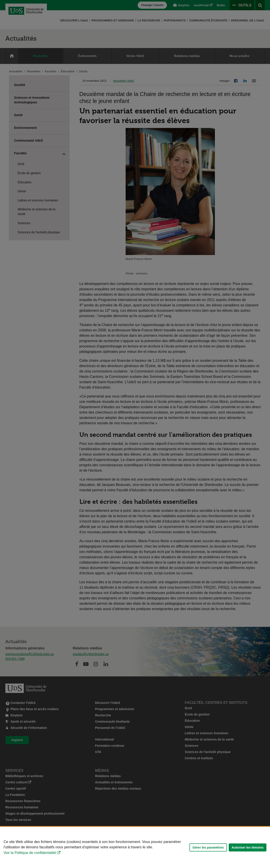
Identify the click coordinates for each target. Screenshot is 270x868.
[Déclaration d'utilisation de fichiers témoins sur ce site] (135, 847)
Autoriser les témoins (248, 847)
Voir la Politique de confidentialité (30, 853)
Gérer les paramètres (208, 847)
